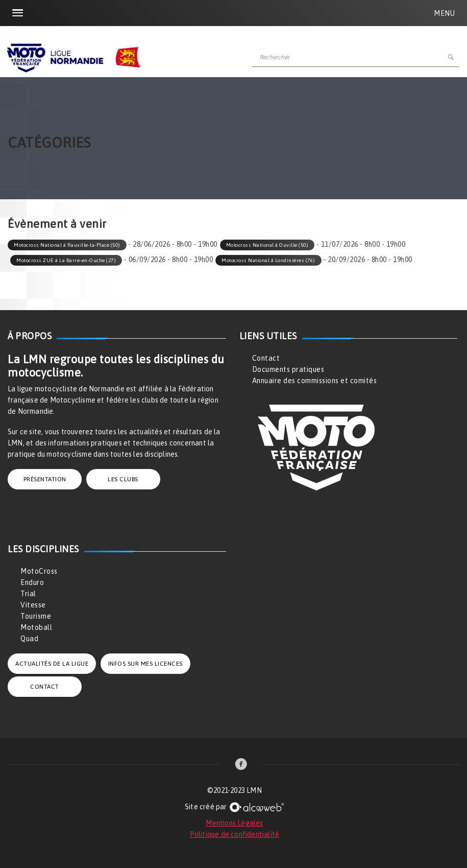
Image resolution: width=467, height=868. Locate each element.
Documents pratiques (288, 369)
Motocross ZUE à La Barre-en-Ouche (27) (66, 260)
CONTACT (45, 687)
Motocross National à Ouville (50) (267, 245)
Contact (266, 358)
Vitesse (33, 605)
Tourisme (36, 616)
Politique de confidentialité (235, 834)
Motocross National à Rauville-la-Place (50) (67, 245)
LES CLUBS (123, 479)
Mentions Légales (234, 823)
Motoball (36, 627)
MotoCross (39, 571)
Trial (28, 594)
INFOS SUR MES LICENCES (145, 664)
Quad (29, 639)
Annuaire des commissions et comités (315, 381)
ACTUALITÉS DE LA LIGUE (52, 664)
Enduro (32, 582)
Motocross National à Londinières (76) (268, 260)
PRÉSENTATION (45, 479)
